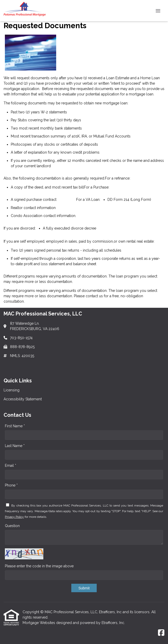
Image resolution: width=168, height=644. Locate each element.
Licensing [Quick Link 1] (12, 390)
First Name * (15, 426)
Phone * (11, 485)
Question (12, 526)
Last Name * (15, 446)
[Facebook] (161, 633)
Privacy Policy (14, 517)
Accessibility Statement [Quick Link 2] (23, 399)
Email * (11, 465)
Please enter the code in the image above (39, 566)
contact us (94, 296)
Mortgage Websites (39, 623)
